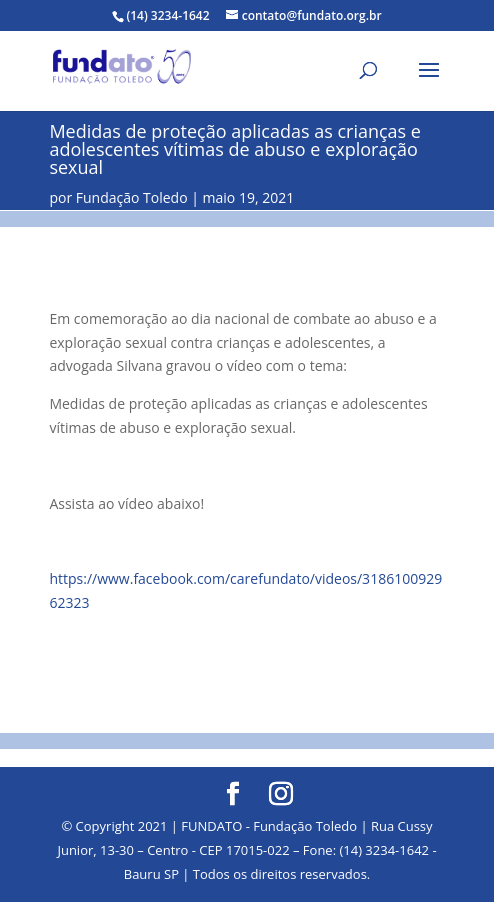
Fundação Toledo (132, 197)
